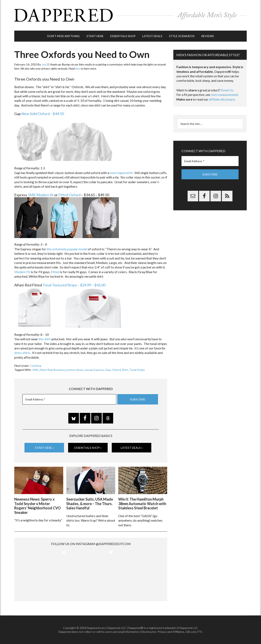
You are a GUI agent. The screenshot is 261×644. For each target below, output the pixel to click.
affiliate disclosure (222, 99)
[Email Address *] (69, 399)
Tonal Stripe (137, 370)
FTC (200, 632)
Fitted (55, 272)
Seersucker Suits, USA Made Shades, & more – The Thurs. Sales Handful (90, 504)
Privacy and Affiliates (171, 632)
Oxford (116, 370)
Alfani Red (46, 370)
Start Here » (44, 448)
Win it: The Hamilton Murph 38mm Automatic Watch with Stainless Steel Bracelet (142, 504)
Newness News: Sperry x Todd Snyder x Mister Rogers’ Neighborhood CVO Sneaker (38, 506)
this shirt (45, 339)
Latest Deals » (132, 448)
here (78, 68)
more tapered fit (121, 173)
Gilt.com (191, 632)
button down (75, 370)
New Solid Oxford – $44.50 (43, 114)
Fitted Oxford (69, 195)
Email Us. (227, 90)
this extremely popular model (67, 249)
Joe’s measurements (225, 95)
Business (59, 370)
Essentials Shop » (88, 448)
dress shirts (22, 353)
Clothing (36, 366)
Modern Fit (22, 272)
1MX (35, 370)
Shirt (125, 370)
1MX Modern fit (41, 195)
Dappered (130, 15)
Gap (108, 370)
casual (88, 370)
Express (99, 370)
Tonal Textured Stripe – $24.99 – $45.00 (74, 285)
